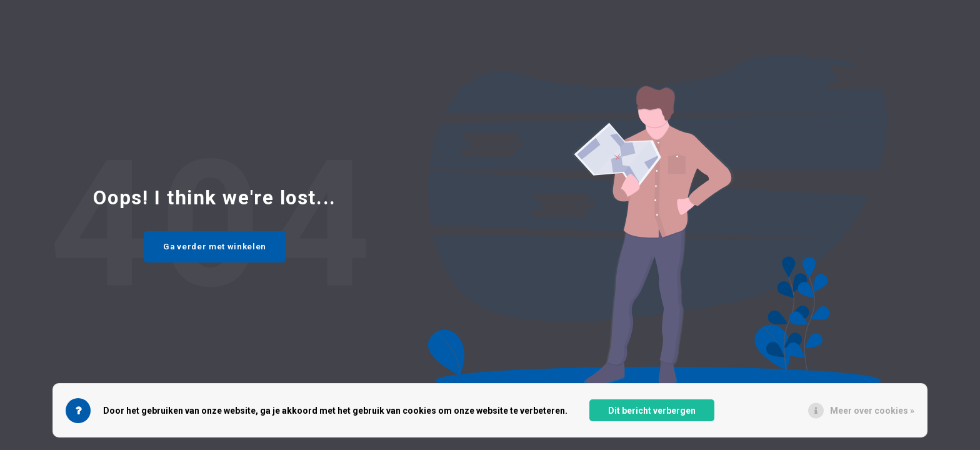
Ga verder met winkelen (215, 247)
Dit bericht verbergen (652, 411)
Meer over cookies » (872, 411)
